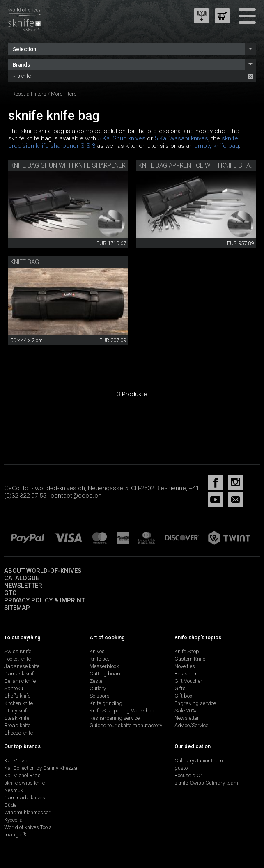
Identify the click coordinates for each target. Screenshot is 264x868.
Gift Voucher (188, 681)
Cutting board (106, 674)
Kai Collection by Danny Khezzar (42, 768)
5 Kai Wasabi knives (181, 138)
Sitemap (17, 608)
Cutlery (98, 688)
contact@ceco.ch (76, 496)
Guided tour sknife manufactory (126, 725)
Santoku (14, 688)
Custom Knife (190, 659)
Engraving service (195, 703)
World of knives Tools (28, 827)
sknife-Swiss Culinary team (206, 783)
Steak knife (17, 718)
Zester (97, 681)
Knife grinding (106, 703)
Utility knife (17, 711)
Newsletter (23, 586)
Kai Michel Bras (22, 775)
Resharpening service (115, 718)
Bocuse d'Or (188, 775)
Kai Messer (17, 761)
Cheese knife (18, 733)
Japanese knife (22, 666)
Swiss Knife (18, 651)
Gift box (183, 696)
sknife (24, 76)
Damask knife (20, 674)
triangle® (15, 835)
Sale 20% (185, 711)
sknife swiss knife (24, 783)
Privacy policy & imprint (45, 600)
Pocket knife (17, 659)
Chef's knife (17, 696)
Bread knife (17, 725)
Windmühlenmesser (27, 812)
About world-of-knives (43, 571)
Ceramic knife (20, 681)
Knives (97, 651)
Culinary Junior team (199, 761)
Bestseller (186, 674)
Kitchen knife (18, 703)
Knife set (99, 659)
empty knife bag (217, 146)
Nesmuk (14, 790)
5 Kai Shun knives (122, 138)
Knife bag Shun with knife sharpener (68, 165)
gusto (181, 768)
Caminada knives (25, 798)
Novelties (185, 666)
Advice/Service (191, 725)
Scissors (100, 696)
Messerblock (104, 666)
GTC (10, 593)
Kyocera (13, 820)
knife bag (25, 262)
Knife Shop (187, 651)
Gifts (180, 688)
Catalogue (22, 578)
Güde (10, 805)
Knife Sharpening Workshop (122, 711)
